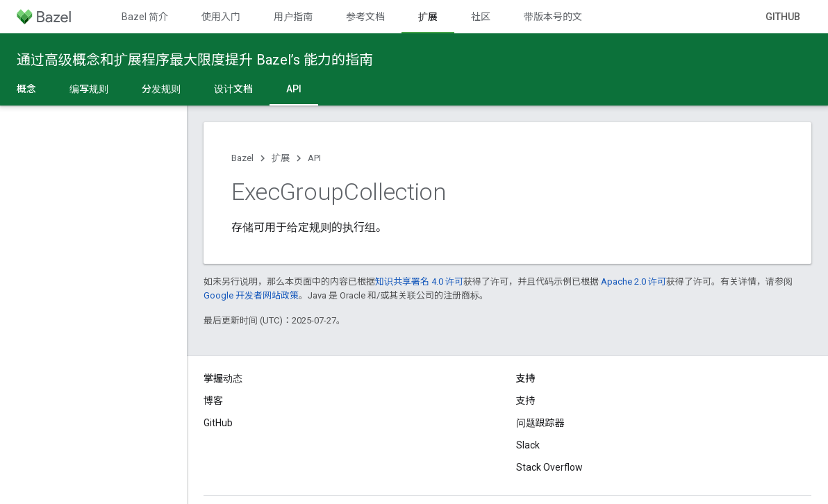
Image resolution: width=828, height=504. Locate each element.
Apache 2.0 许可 (634, 282)
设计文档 (233, 89)
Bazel (242, 158)
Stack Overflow (549, 467)
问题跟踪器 (540, 423)
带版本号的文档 (558, 17)
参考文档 (365, 17)
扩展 (281, 158)
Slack (528, 445)
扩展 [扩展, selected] (428, 17)
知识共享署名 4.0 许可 (419, 282)
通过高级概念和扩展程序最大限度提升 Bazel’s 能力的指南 (195, 60)
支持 (526, 401)
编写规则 (89, 89)
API (314, 158)
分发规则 (161, 89)
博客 (213, 401)
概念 (26, 89)
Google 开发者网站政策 (251, 295)
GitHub (783, 17)
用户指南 (293, 17)
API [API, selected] (294, 89)
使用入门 (221, 17)
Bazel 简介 (145, 17)
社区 (481, 17)
